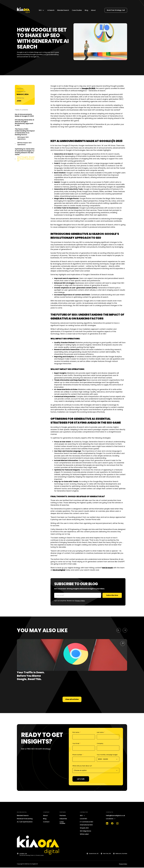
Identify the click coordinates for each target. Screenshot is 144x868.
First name (76, 733)
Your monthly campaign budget (107, 755)
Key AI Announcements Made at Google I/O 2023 (24, 115)
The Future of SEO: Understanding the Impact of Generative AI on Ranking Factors (25, 132)
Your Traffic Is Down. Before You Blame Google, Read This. (31, 676)
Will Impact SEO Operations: (23, 138)
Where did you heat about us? (82, 766)
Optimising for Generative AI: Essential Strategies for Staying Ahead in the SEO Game (25, 152)
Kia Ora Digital (59, 570)
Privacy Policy (80, 601)
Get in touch (107, 568)
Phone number (77, 755)
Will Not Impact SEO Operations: (24, 144)
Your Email (76, 744)
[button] (119, 630)
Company (100, 744)
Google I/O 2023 (88, 88)
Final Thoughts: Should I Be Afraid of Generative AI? (26, 159)
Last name (100, 733)
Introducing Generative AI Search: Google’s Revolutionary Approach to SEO (24, 123)
